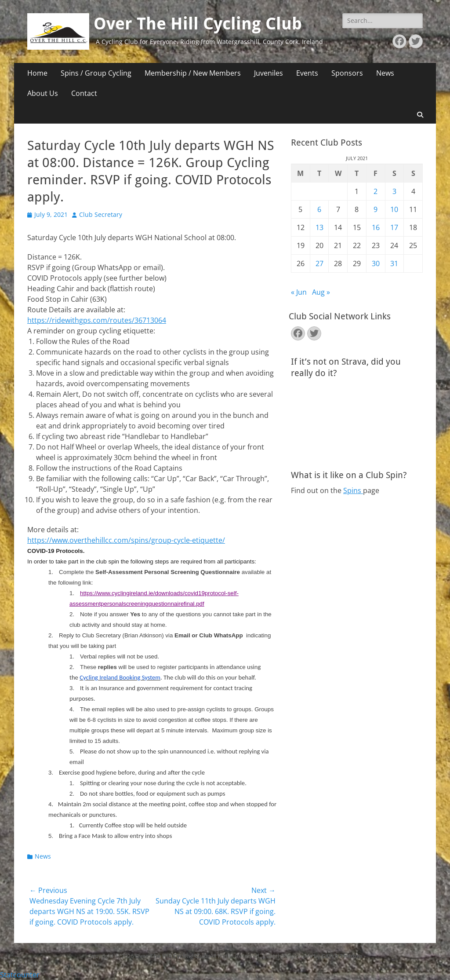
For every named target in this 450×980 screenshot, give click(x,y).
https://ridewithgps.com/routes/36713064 (97, 320)
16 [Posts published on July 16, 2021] (376, 227)
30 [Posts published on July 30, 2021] (376, 263)
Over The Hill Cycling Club (198, 24)
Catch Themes (342, 956)
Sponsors (347, 73)
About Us (43, 93)
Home (37, 73)
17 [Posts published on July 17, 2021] (394, 227)
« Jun (299, 292)
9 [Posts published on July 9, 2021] (376, 209)
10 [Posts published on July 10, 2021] (394, 209)
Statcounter (20, 975)
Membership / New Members (193, 73)
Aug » (321, 292)
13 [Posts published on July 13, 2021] (319, 227)
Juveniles (269, 73)
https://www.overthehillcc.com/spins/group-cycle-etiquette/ (126, 540)
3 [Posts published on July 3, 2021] (394, 191)
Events (307, 73)
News (385, 73)
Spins (353, 490)
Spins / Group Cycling (96, 73)
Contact (84, 93)
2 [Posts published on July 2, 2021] (376, 191)
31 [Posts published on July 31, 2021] (394, 263)
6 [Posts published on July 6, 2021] (319, 209)
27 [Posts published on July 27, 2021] (319, 263)
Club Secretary (101, 214)
